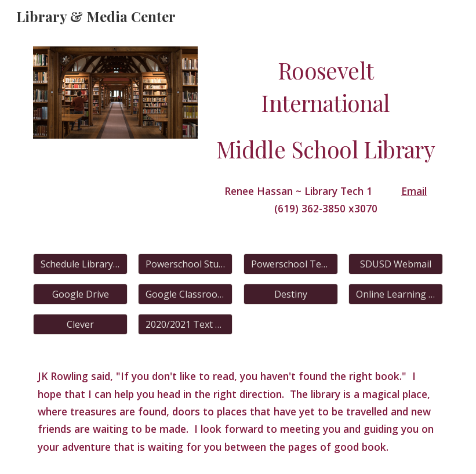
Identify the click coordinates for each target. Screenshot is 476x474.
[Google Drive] (80, 294)
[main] (326, 110)
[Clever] (80, 324)
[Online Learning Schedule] (396, 294)
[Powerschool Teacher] (291, 264)
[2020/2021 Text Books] (185, 324)
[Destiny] (291, 294)
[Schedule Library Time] (80, 264)
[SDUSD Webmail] (396, 264)
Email (414, 191)
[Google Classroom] (185, 294)
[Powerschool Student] (185, 264)
